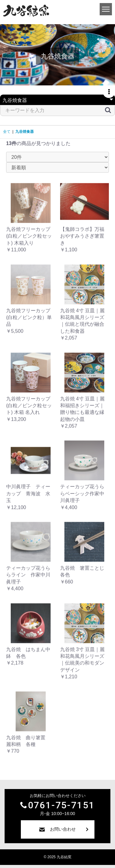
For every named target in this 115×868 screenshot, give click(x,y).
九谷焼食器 (25, 132)
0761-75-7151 (61, 805)
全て (7, 132)
